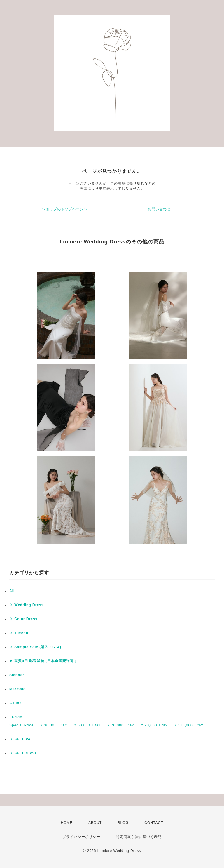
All (12, 591)
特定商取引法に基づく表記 (139, 837)
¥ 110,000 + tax (189, 725)
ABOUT (95, 823)
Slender (17, 675)
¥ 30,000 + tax (54, 725)
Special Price (21, 725)
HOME (67, 823)
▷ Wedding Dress (26, 605)
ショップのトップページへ (65, 209)
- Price (16, 717)
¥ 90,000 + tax (154, 725)
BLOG (123, 823)
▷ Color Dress (23, 619)
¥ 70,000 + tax (121, 725)
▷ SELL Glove (23, 753)
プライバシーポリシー (81, 837)
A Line (15, 703)
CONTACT (154, 823)
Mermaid (17, 689)
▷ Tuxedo (19, 633)
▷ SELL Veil (21, 739)
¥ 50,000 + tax (87, 725)
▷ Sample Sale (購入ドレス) (35, 647)
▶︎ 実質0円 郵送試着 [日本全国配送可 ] (43, 661)
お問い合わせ (159, 209)
